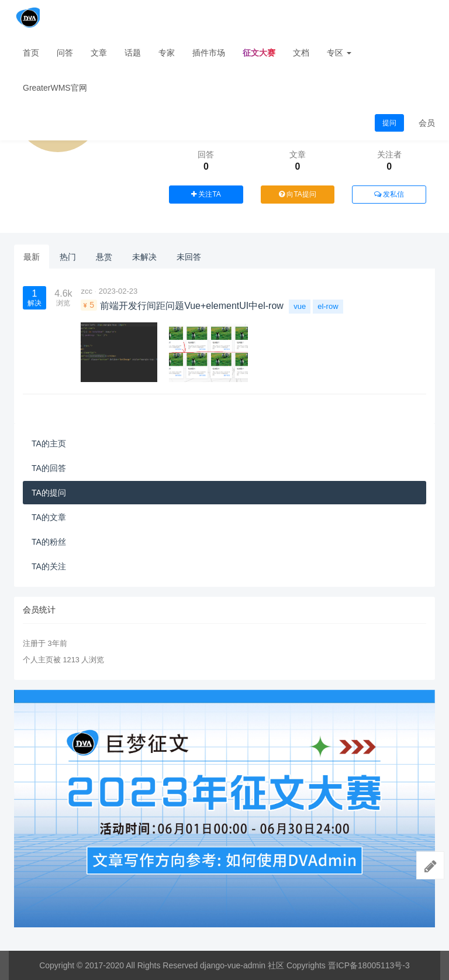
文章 (99, 53)
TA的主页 (49, 443)
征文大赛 (259, 53)
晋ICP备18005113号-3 (369, 965)
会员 (427, 123)
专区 (339, 53)
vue (300, 306)
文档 (301, 53)
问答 (65, 53)
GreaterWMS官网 (55, 88)
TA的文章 (49, 517)
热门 (68, 257)
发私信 (389, 194)
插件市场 (209, 53)
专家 (167, 53)
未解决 (144, 257)
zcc (87, 291)
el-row (328, 306)
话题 (133, 53)
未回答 (189, 257)
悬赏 (104, 257)
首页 (31, 53)
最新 (32, 257)
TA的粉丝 (49, 542)
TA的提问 (49, 493)
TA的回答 (49, 468)
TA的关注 (49, 566)
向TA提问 (298, 194)
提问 (389, 123)
